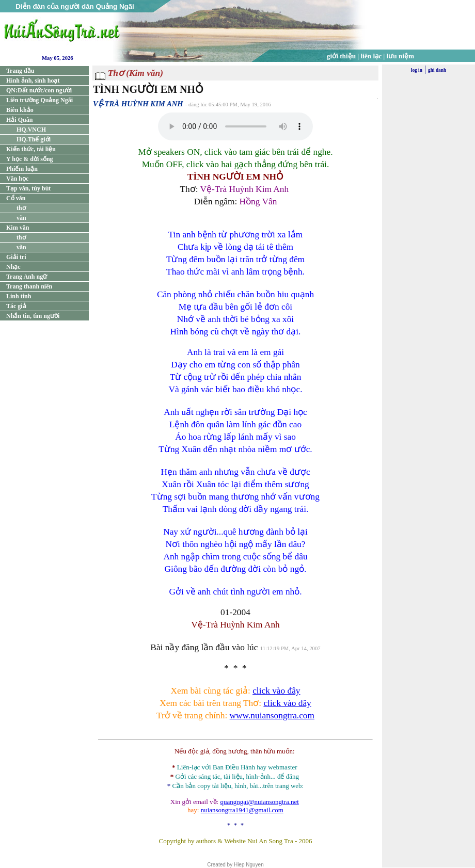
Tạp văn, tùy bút (28, 188)
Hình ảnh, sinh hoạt (33, 81)
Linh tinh (19, 296)
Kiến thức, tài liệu (31, 149)
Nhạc (13, 267)
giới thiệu (341, 56)
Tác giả (16, 306)
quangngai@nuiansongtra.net (259, 802)
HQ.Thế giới (34, 139)
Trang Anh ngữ (27, 277)
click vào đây (276, 691)
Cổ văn (16, 198)
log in (417, 70)
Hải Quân (19, 120)
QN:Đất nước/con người (39, 90)
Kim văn (18, 228)
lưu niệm (401, 56)
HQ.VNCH (31, 130)
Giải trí (16, 257)
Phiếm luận (22, 169)
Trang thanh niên (29, 286)
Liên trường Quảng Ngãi (39, 100)
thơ (21, 208)
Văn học (17, 179)
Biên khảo (20, 110)
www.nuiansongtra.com (272, 716)
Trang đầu (20, 71)
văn (21, 218)
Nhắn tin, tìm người (33, 316)
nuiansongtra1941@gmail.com (242, 810)
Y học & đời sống (30, 159)
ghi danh (437, 70)
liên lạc (371, 56)
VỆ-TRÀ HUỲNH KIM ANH (138, 104)
